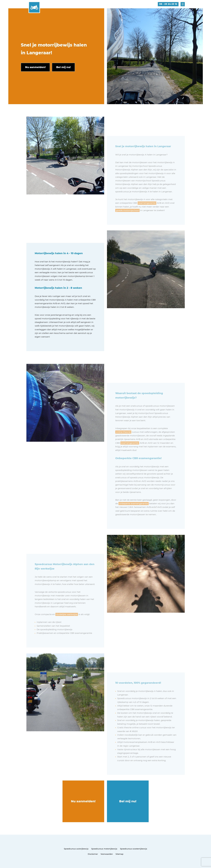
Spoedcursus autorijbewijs (76, 849)
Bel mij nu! (128, 801)
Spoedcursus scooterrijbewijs (134, 849)
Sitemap (119, 854)
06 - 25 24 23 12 (168, 4)
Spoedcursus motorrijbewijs (104, 849)
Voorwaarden (107, 854)
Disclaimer (93, 854)
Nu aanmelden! (83, 801)
